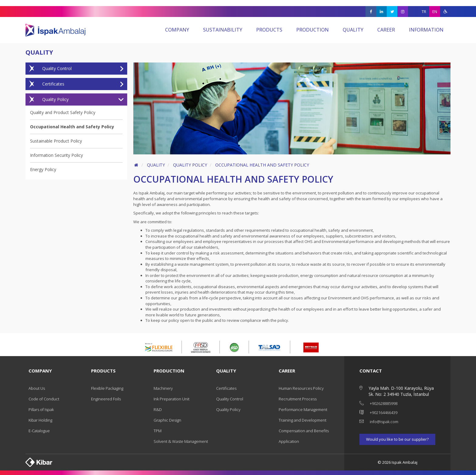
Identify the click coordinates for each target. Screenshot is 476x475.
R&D (158, 409)
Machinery (163, 388)
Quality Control (75, 69)
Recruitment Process (298, 399)
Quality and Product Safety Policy (63, 112)
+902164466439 (384, 413)
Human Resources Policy (301, 388)
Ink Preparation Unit (172, 399)
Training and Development (303, 420)
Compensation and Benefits (304, 431)
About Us (37, 388)
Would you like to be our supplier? (397, 439)
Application (289, 441)
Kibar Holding (40, 420)
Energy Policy (43, 169)
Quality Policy (75, 99)
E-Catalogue (39, 431)
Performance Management (303, 409)
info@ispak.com (384, 422)
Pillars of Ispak (41, 409)
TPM (158, 431)
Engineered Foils (106, 399)
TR (424, 12)
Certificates (75, 84)
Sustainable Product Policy (56, 141)
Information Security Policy (56, 155)
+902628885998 (384, 403)
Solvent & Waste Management (181, 441)
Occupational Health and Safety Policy (72, 127)
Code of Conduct (44, 399)
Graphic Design (167, 420)
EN (435, 12)
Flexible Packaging (107, 388)
